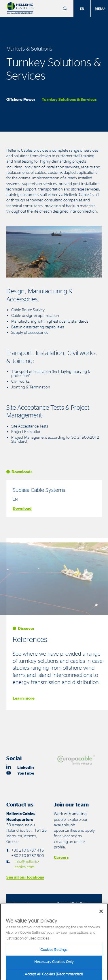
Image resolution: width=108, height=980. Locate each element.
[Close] (101, 915)
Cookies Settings (54, 953)
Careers (61, 857)
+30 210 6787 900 (28, 855)
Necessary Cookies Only (54, 965)
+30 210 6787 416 (28, 850)
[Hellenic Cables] (20, 8)
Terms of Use (23, 904)
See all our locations (25, 877)
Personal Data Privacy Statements (75, 906)
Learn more (24, 698)
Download (22, 508)
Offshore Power (21, 99)
